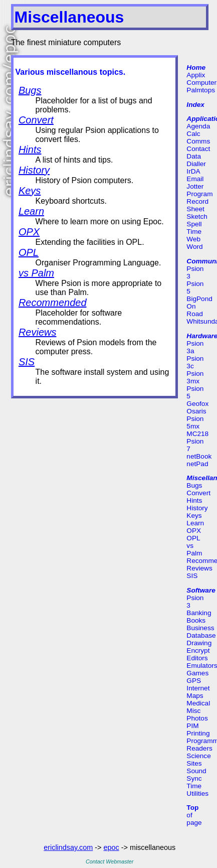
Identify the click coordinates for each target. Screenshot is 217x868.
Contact (198, 149)
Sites (194, 763)
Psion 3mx (195, 377)
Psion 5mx (195, 422)
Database (201, 635)
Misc (193, 711)
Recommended (53, 303)
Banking (199, 613)
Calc (193, 134)
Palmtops (201, 90)
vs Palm (36, 273)
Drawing (199, 643)
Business (200, 628)
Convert (36, 120)
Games (197, 673)
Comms (198, 141)
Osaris (196, 411)
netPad (197, 464)
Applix (196, 75)
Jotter (195, 186)
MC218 (197, 434)
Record (197, 201)
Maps (195, 696)
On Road (195, 310)
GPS (194, 681)
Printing (198, 733)
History (34, 170)
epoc (112, 847)
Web (193, 239)
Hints (30, 150)
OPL (29, 252)
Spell (194, 224)
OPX (29, 232)
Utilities (197, 793)
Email (195, 179)
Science (198, 756)
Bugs (30, 90)
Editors (197, 658)
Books (196, 620)
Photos (197, 718)
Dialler (196, 164)
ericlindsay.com (68, 847)
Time (194, 232)
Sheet (195, 209)
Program (199, 194)
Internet (198, 688)
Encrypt (198, 650)
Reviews (38, 332)
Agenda (198, 126)
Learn (31, 211)
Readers (199, 748)
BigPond (199, 299)
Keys (30, 191)
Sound (196, 771)
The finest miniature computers (66, 42)
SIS (27, 362)
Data (194, 156)
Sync (194, 778)
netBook (199, 456)
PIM (192, 726)
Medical (198, 703)
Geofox (197, 404)
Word (194, 247)
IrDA (193, 171)
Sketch (197, 216)
